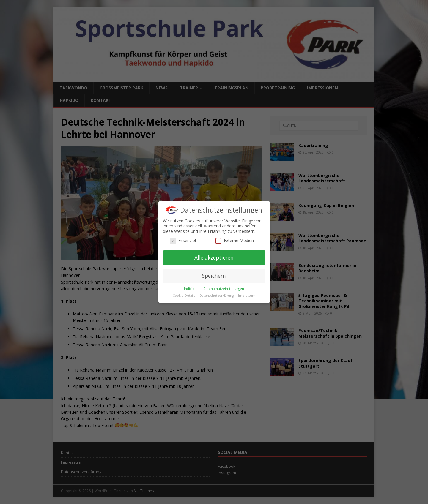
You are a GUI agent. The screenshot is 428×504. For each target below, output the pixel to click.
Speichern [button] (214, 276)
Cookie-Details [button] (184, 296)
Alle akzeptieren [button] (214, 257)
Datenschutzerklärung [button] (217, 296)
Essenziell (183, 241)
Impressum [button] (247, 296)
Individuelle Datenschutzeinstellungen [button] (214, 289)
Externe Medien (235, 241)
